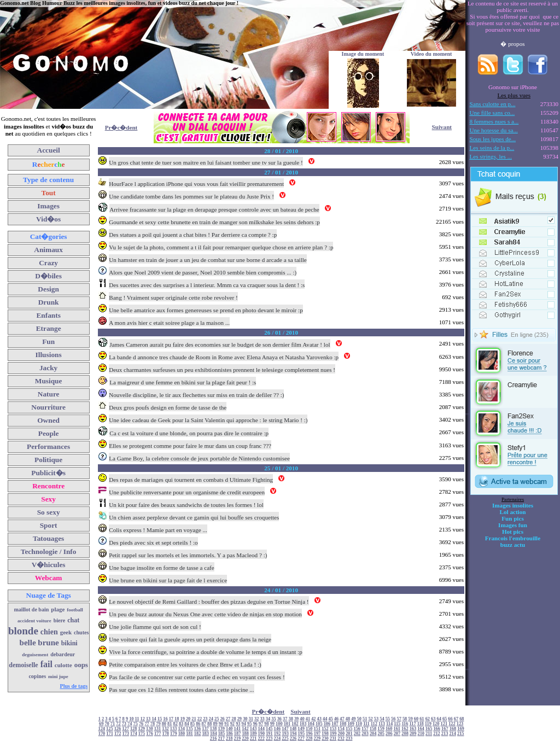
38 (291, 719)
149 (301, 729)
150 (309, 729)
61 (422, 719)
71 (113, 724)
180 (182, 734)
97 (261, 724)
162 (405, 729)
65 (445, 719)
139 (221, 729)
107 (335, 724)
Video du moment (431, 54)
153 (333, 729)
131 (158, 729)
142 (245, 729)
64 (439, 719)
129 (141, 729)
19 (182, 719)
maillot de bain (31, 609)
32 (256, 719)
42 (313, 719)
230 (325, 739)
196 (309, 734)
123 (460, 724)
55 (388, 719)
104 (311, 724)
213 (445, 734)
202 (357, 734)
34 (268, 719)
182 (198, 734)
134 (181, 729)
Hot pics (513, 532)
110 (359, 724)
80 (164, 724)
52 (370, 719)
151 (317, 729)
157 (365, 729)
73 (124, 724)
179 (174, 734)
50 (359, 719)
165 (429, 729)
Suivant (442, 127)
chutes (81, 632)
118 (421, 724)
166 (437, 729)
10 (131, 719)
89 (215, 724)
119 (428, 724)
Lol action (513, 512)
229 (317, 739)
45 (330, 719)
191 (269, 734)
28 (234, 719)
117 (413, 724)
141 (238, 729)
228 (309, 739)
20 (188, 719)
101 (287, 724)
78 (153, 724)
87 (204, 724)
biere (59, 620)
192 (278, 734)
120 (436, 724)
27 (228, 719)
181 (189, 734)
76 (141, 724)
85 (192, 724)
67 (456, 719)
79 (158, 724)
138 (214, 729)
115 (397, 724)
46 (336, 719)
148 (293, 729)
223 (269, 739)
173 (126, 734)
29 (240, 719)
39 (296, 719)
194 (293, 734)
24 (211, 719)
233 (349, 739)
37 (285, 719)
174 (134, 734)
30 (245, 719)
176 (150, 734)
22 (200, 719)
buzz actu (513, 545)
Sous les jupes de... (493, 139)
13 (148, 719)
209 (413, 734)
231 (333, 739)
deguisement (35, 655)
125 (110, 729)
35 (273, 719)
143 (253, 729)
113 (382, 724)
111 (366, 724)
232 (341, 739)
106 (327, 724)
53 (376, 719)
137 (205, 729)
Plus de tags (74, 686)
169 (461, 729)
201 (349, 734)
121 (444, 724)
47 (342, 719)
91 (226, 724)
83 (181, 724)
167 (445, 729)
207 (397, 734)
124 (102, 729)
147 (285, 729)
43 (319, 719)
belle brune (39, 643)
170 (102, 734)
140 (229, 729)
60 (416, 719)
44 (325, 719)
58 (405, 719)
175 (142, 734)
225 (285, 739)
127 (126, 729)
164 (421, 729)
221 (253, 739)
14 (154, 719)
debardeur (63, 654)
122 (452, 724)
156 (357, 729)
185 (222, 734)
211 (429, 734)
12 (143, 719)
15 (160, 719)
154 (341, 729)
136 (198, 729)
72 (118, 724)
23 (205, 719)
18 (177, 719)
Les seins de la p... (492, 148)
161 (397, 729)
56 (393, 719)
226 (293, 739)
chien (49, 632)
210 (421, 734)
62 (428, 719)
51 (365, 719)
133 (174, 729)
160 (389, 729)
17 (171, 719)
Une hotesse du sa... (494, 130)
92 (232, 724)
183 (205, 734)
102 (295, 724)
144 (261, 729)
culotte (63, 665)
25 (217, 719)
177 (158, 734)
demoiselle (23, 665)
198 (325, 734)
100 (279, 724)
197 (317, 734)
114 (389, 724)
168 (453, 729)
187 (238, 734)
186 (229, 734)
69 (101, 724)
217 (221, 739)
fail (46, 664)
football (75, 610)
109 (351, 724)
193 (285, 734)
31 (251, 719)
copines (37, 676)
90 (221, 724)
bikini (69, 643)
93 (238, 724)
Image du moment (363, 54)
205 (381, 734)
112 (374, 724)
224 (278, 739)
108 (343, 724)
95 (249, 724)
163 (413, 729)
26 (222, 719)
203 (365, 734)
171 (110, 734)
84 (186, 724)
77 (147, 724)
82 (175, 724)
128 (134, 729)
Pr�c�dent (121, 127)
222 (261, 739)
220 (245, 739)
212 (437, 734)
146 (278, 729)
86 (198, 724)
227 (301, 739)
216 (214, 739)
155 (349, 729)
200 (342, 734)
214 (453, 734)
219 (238, 739)
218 (229, 739)
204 (373, 734)
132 (165, 729)
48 (348, 719)
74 (130, 724)
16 (165, 719)
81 (170, 724)
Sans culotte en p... (493, 104)
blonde (23, 631)
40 (302, 719)
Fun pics (512, 518)
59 (410, 719)
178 (165, 734)
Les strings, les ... (491, 156)
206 (389, 734)
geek (66, 632)
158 (373, 729)
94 (244, 724)
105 (319, 724)
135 (189, 729)
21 (194, 719)
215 (461, 734)
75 (136, 724)
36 (279, 719)
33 (262, 719)
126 (118, 729)
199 (333, 734)
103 (303, 724)
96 (255, 724)
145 (269, 729)
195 (302, 734)
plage (58, 609)
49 (353, 719)
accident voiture (34, 621)
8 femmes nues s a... (494, 121)
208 (405, 734)
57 (399, 719)
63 (433, 719)
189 (253, 734)
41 (308, 719)
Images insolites (513, 505)
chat (73, 620)
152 (325, 729)
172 (118, 734)
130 (150, 729)
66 (450, 719)
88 (209, 724)
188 (245, 734)
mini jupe (58, 676)
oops (81, 665)
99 (272, 724)
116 (405, 724)
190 (262, 734)
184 (214, 734)
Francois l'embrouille (513, 538)
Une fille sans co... (492, 113)
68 (462, 719)
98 (266, 724)
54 (382, 719)
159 (381, 729)
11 (137, 719)
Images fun (513, 525)
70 (107, 724)
